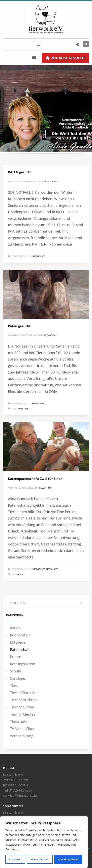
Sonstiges (18, 678)
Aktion (15, 628)
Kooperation (20, 635)
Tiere (14, 685)
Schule (15, 671)
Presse (16, 657)
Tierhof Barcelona (25, 693)
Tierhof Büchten (23, 700)
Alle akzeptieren (68, 859)
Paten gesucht (19, 326)
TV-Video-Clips (22, 729)
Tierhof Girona (22, 707)
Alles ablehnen (40, 859)
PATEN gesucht (20, 172)
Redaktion (50, 335)
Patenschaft (38, 256)
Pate (26, 409)
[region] (44, 842)
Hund (20, 409)
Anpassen (15, 859)
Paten (20, 574)
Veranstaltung (22, 736)
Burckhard (51, 181)
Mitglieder (18, 642)
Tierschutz (52, 569)
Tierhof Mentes (23, 714)
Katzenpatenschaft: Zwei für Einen (35, 479)
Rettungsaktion (23, 664)
